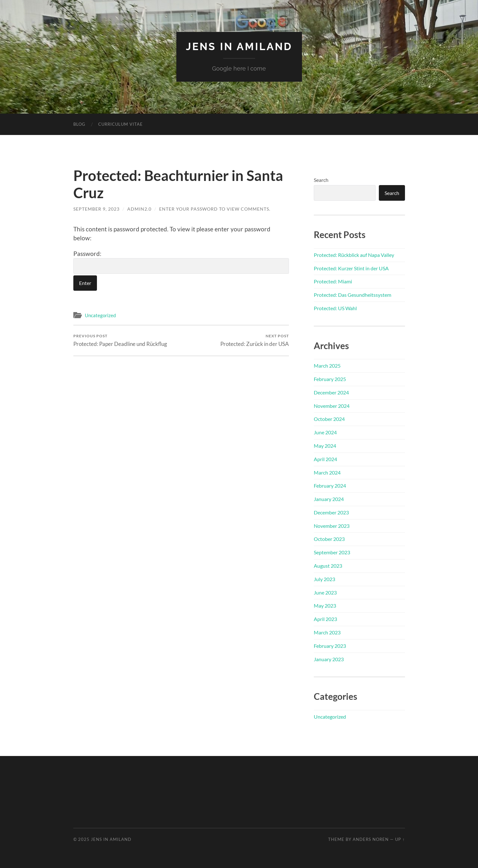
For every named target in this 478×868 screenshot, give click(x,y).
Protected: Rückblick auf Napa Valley (354, 255)
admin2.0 (139, 209)
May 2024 (325, 446)
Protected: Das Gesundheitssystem (353, 295)
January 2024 (329, 499)
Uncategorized (100, 315)
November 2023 (332, 526)
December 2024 (331, 392)
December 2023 (331, 512)
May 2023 (325, 606)
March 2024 (327, 472)
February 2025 (330, 379)
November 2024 (332, 406)
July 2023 (324, 579)
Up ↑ (400, 839)
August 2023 (328, 566)
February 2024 (330, 486)
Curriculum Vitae (121, 124)
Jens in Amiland (239, 46)
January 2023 (329, 659)
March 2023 (327, 632)
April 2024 (325, 459)
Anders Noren (371, 839)
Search (321, 180)
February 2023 (330, 646)
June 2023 (325, 592)
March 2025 (327, 366)
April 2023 (325, 619)
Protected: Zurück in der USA (255, 340)
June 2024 (325, 432)
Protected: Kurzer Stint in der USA (351, 268)
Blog (79, 124)
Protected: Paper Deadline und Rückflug (120, 340)
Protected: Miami (333, 281)
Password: (181, 262)
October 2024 (329, 419)
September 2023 (332, 552)
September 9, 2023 (96, 209)
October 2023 (329, 539)
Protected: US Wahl (335, 308)
